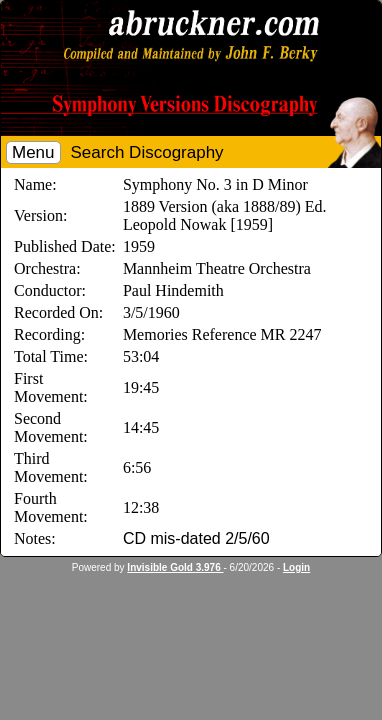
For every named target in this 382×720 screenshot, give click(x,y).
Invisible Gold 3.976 (175, 567)
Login (296, 567)
